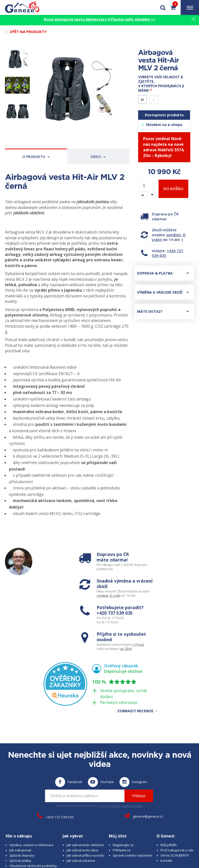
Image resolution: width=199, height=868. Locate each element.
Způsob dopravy (22, 798)
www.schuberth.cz (73, 846)
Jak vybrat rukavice (81, 804)
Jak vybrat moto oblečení (85, 788)
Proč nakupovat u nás (177, 793)
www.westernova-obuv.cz (143, 846)
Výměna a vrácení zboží (163, 292)
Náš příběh (169, 788)
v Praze (180, 589)
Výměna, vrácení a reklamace (32, 788)
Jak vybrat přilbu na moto (85, 798)
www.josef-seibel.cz (105, 846)
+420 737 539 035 (168, 253)
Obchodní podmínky (25, 814)
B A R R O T (120, 841)
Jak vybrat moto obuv (82, 793)
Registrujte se (123, 788)
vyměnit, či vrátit (169, 237)
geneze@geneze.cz (148, 759)
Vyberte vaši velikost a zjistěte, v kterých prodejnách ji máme (161, 84)
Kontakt (166, 804)
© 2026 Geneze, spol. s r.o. (34, 841)
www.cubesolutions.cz (167, 841)
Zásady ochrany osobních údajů (34, 819)
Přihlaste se (122, 793)
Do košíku (173, 189)
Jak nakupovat (20, 793)
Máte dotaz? (163, 311)
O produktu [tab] (36, 157)
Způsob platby (20, 804)
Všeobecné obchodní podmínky (33, 809)
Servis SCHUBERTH (175, 798)
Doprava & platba (163, 273)
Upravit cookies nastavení (132, 798)
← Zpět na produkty (26, 32)
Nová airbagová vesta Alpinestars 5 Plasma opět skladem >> (100, 19)
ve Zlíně (167, 594)
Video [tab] (98, 157)
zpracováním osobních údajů (122, 749)
